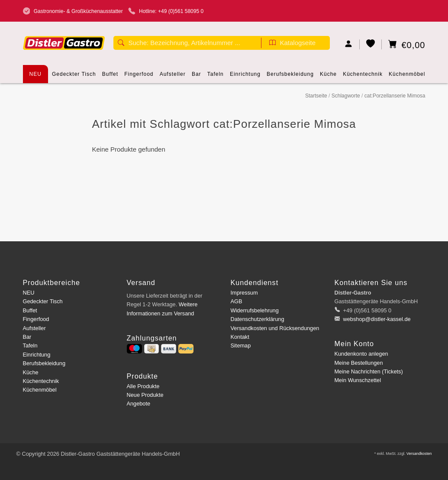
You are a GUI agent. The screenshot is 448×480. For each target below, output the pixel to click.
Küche (328, 77)
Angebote (139, 404)
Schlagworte (346, 96)
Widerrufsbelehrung (255, 310)
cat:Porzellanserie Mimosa (395, 96)
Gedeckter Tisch (74, 77)
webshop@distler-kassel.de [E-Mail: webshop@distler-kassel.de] (376, 319)
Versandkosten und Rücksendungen (275, 328)
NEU (35, 74)
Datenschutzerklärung (258, 319)
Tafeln (216, 77)
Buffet (110, 77)
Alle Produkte (143, 386)
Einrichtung (245, 77)
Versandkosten (419, 454)
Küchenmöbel (407, 77)
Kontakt (240, 337)
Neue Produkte (145, 395)
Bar (197, 77)
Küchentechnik (363, 77)
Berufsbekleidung (290, 77)
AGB (237, 301)
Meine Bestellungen (359, 363)
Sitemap (241, 345)
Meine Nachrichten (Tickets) (369, 371)
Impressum (244, 293)
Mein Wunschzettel (358, 380)
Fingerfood (139, 77)
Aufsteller (173, 77)
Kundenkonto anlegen (361, 354)
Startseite (316, 96)
